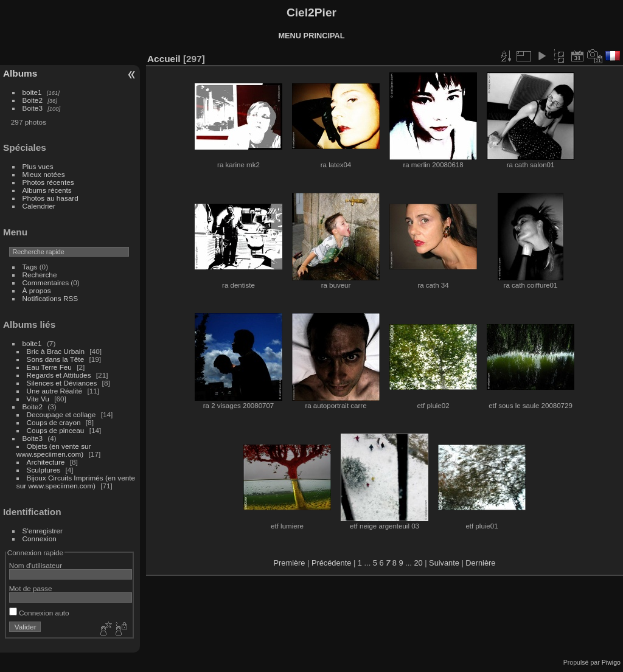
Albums (20, 73)
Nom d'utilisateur (36, 565)
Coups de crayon (54, 422)
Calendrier (39, 206)
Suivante (444, 563)
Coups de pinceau (56, 430)
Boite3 (33, 108)
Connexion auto (39, 613)
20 (418, 563)
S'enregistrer (43, 531)
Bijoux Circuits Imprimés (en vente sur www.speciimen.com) (76, 482)
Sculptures (44, 470)
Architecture (46, 462)
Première (290, 563)
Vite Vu (38, 399)
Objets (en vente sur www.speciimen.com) (54, 450)
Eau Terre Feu (49, 367)
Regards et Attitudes (59, 375)
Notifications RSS (50, 298)
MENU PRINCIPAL (311, 36)
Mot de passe (31, 588)
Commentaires (46, 282)
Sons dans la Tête (56, 359)
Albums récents (47, 190)
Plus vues (38, 166)
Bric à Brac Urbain (56, 351)
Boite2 (33, 100)
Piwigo (611, 662)
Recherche (40, 275)
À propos (37, 290)
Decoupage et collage (61, 414)
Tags (30, 267)
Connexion (40, 539)
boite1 (32, 92)
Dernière (480, 563)
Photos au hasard (50, 198)
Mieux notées (44, 174)
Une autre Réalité (55, 391)
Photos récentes (48, 182)
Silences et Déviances (62, 383)
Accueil (164, 59)
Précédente (331, 563)
